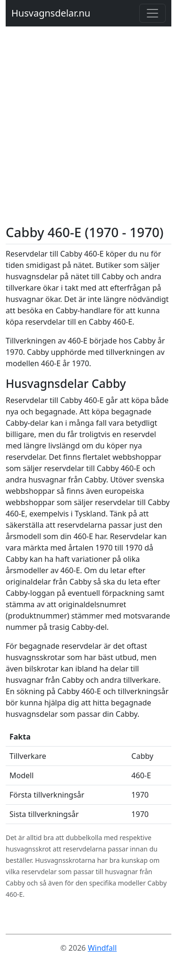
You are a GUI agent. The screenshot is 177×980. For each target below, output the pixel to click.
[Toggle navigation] (152, 13)
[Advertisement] (88, 131)
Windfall (102, 948)
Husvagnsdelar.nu (51, 13)
